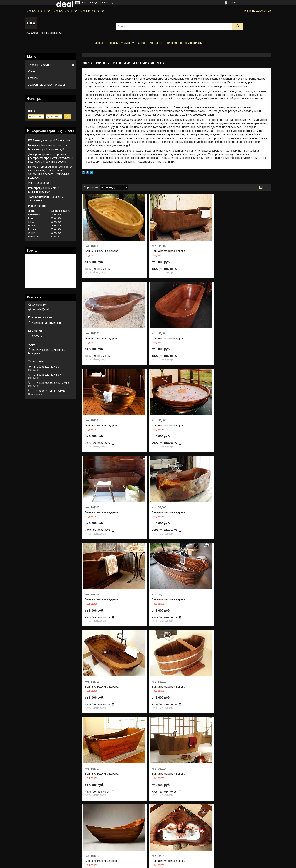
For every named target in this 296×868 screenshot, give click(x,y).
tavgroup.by (39, 305)
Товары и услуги (119, 43)
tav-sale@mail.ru (42, 309)
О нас (142, 43)
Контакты (156, 43)
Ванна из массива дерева (102, 251)
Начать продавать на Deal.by (98, 3)
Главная (99, 43)
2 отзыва (234, 3)
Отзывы (33, 78)
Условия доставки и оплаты (184, 43)
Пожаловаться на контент (154, 864)
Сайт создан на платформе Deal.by (148, 861)
